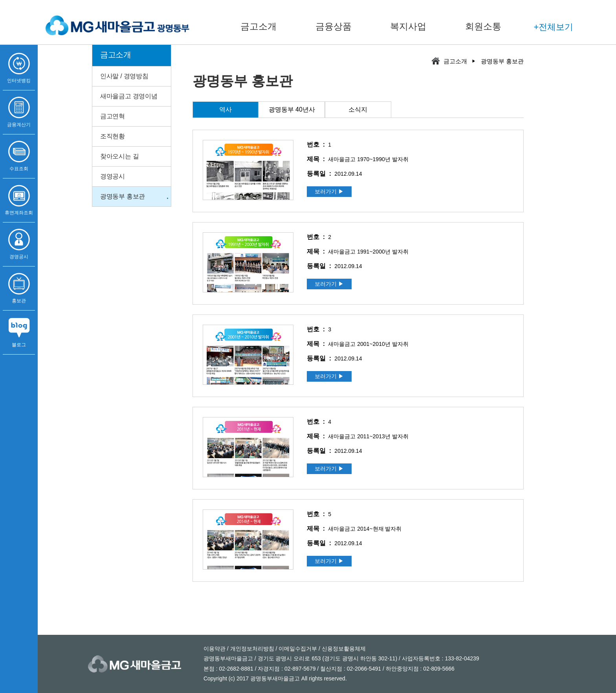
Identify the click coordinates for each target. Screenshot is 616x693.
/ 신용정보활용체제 (341, 649)
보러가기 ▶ (329, 191)
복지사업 (408, 26)
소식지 (358, 109)
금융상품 (334, 26)
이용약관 (214, 649)
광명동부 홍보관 (123, 196)
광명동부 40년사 (292, 109)
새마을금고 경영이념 (129, 96)
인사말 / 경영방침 (124, 76)
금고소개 (258, 26)
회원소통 (483, 26)
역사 (225, 109)
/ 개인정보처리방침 (250, 649)
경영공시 (113, 176)
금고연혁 (113, 116)
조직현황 (113, 136)
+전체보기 (554, 27)
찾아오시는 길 (119, 156)
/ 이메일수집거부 (296, 649)
